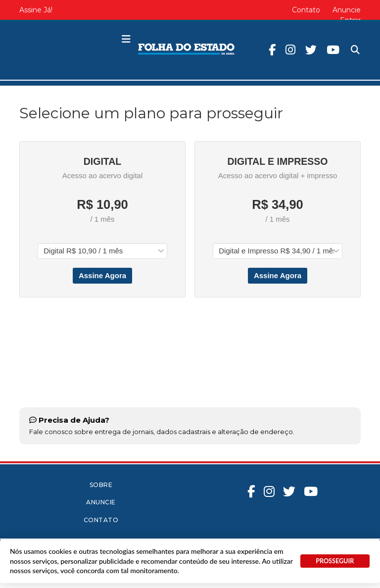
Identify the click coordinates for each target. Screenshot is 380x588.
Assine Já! (36, 10)
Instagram (290, 50)
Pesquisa (347, 42)
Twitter (311, 50)
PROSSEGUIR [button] (335, 561)
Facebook (272, 50)
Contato (306, 10)
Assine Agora (102, 275)
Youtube (333, 50)
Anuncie (347, 10)
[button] (126, 40)
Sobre (101, 485)
